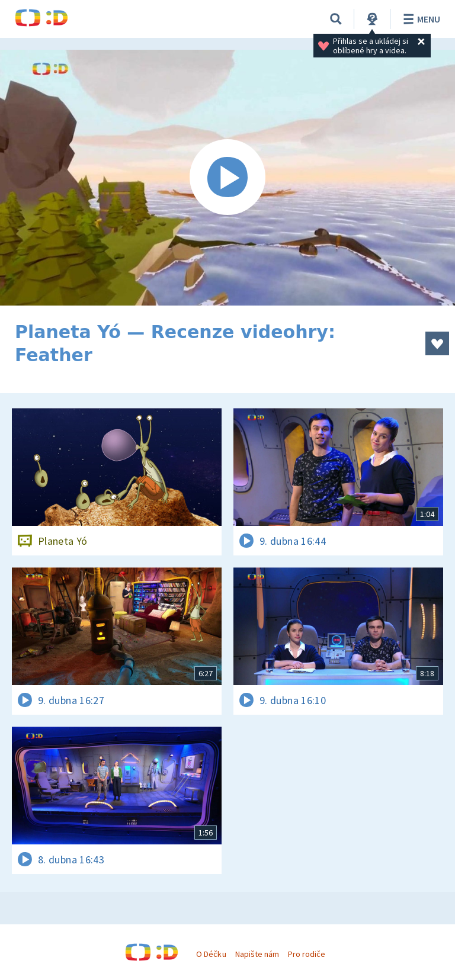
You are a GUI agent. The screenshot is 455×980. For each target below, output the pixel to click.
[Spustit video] (227, 178)
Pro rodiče (307, 954)
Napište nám (257, 954)
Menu (420, 19)
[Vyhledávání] (336, 19)
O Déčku (211, 954)
